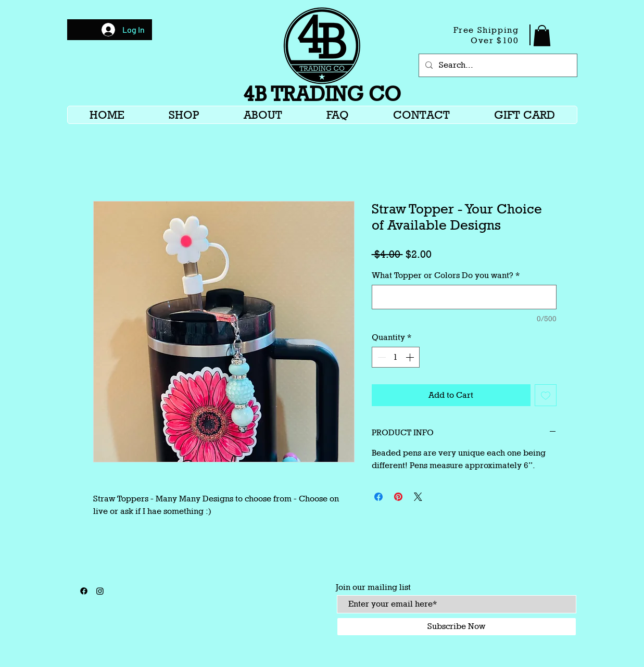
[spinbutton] (396, 357)
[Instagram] (100, 591)
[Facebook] (84, 591)
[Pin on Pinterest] (398, 497)
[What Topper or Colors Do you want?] (464, 297)
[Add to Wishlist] (546, 395)
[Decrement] (381, 357)
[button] (542, 36)
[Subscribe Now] (457, 627)
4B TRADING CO (322, 94)
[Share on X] (418, 497)
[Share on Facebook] (378, 497)
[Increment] (411, 357)
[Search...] (497, 65)
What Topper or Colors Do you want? (446, 275)
